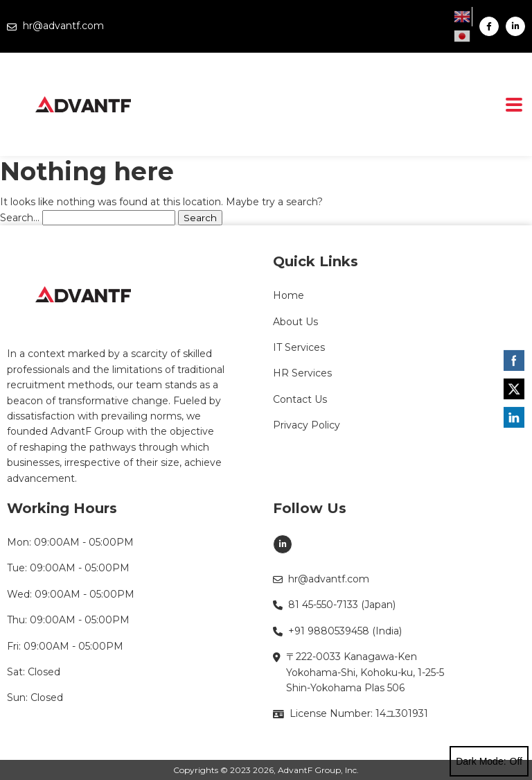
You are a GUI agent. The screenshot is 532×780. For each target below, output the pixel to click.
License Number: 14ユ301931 (351, 713)
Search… (20, 218)
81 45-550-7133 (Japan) (334, 605)
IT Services (299, 347)
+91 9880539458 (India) (337, 631)
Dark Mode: (489, 761)
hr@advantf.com (55, 26)
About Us (295, 322)
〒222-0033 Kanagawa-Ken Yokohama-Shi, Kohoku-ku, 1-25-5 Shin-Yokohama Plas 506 (358, 672)
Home (289, 295)
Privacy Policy (307, 425)
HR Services (302, 373)
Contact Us (300, 399)
